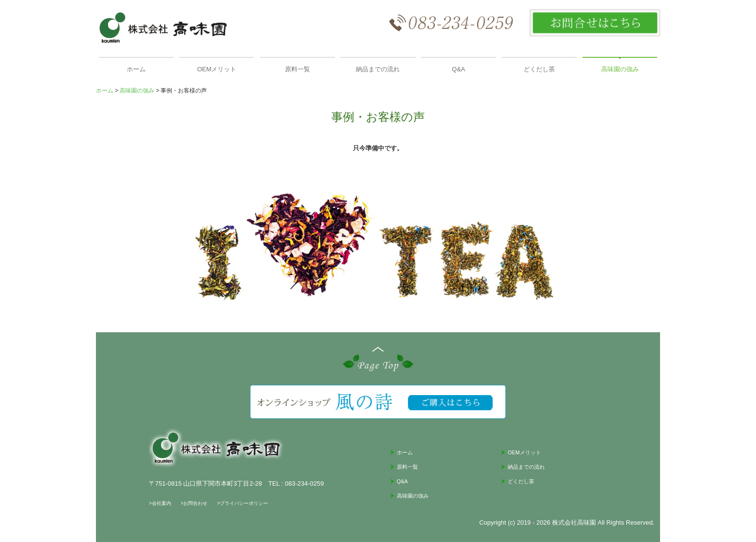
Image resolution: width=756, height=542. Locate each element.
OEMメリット (217, 69)
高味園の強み (620, 69)
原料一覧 (297, 69)
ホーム (136, 69)
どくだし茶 (539, 69)
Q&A (458, 69)
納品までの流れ (378, 69)
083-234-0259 (304, 483)
